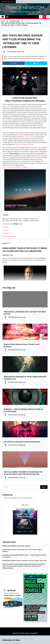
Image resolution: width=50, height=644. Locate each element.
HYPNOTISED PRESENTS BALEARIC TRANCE (16, 546)
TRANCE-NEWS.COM (25, 8)
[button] (41, 17)
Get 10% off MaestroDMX (25, 509)
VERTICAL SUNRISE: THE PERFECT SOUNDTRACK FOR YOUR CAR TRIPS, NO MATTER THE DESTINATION (23, 473)
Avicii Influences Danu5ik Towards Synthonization (22, 442)
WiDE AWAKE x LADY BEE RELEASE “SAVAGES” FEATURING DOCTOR (25, 313)
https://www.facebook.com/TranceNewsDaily (19, 498)
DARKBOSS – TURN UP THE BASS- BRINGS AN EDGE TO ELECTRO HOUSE (23, 410)
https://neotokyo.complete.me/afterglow (25, 101)
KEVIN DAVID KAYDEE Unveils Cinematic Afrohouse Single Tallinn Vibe (25, 561)
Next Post (7, 243)
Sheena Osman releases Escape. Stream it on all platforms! (21, 345)
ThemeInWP (34, 633)
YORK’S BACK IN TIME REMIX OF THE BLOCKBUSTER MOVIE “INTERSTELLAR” (25, 378)
